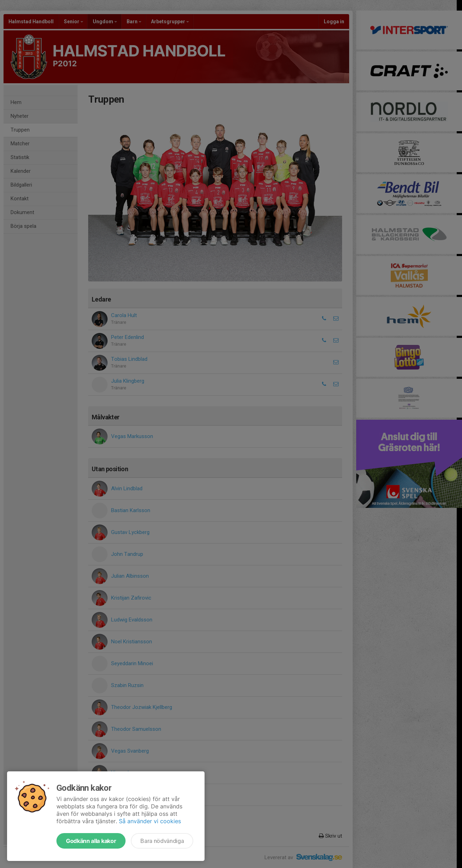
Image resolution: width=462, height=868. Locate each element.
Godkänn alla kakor (91, 841)
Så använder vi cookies (150, 821)
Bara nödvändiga (162, 841)
